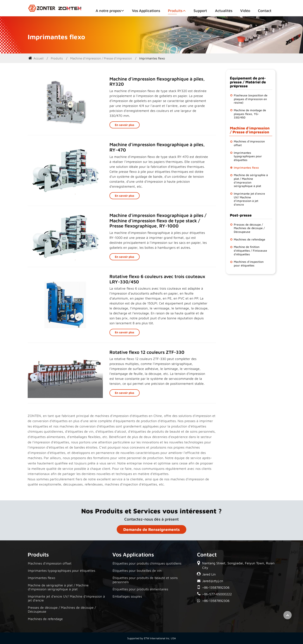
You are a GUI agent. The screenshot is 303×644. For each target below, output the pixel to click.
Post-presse (241, 215)
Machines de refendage (250, 239)
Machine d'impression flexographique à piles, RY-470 (157, 147)
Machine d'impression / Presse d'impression (101, 58)
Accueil (36, 58)
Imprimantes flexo (246, 168)
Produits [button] (175, 11)
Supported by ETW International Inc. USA (151, 638)
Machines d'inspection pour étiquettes (249, 263)
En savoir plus (125, 125)
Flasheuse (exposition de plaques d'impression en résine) (251, 99)
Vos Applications (146, 11)
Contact (265, 11)
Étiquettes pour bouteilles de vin (137, 571)
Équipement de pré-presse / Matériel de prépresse (248, 82)
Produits (57, 58)
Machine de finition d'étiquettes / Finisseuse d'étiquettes (250, 250)
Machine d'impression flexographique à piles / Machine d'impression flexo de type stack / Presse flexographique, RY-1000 (158, 221)
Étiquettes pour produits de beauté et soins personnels (145, 580)
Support (200, 11)
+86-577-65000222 (217, 594)
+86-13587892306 (216, 587)
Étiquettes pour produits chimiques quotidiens (147, 563)
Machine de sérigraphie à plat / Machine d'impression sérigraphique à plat (251, 180)
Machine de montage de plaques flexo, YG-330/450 (250, 114)
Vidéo (245, 11)
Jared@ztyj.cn (213, 581)
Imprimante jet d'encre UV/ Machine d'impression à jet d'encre (249, 199)
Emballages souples (127, 596)
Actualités (224, 11)
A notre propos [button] (108, 11)
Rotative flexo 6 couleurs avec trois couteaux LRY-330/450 (157, 279)
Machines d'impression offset (249, 143)
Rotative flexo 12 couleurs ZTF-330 (147, 352)
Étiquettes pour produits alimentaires (140, 589)
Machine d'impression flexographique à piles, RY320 (157, 82)
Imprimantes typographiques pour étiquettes (248, 156)
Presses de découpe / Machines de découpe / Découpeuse (249, 228)
